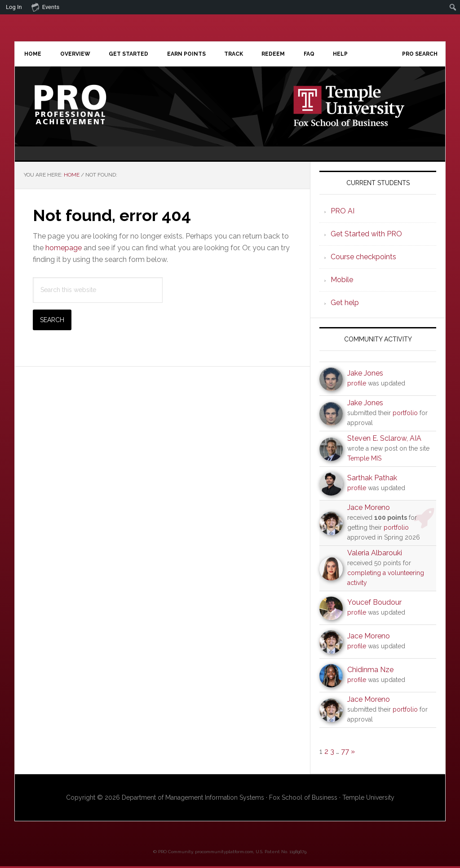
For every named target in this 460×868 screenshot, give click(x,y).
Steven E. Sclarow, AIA (384, 440)
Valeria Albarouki (375, 555)
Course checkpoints (363, 259)
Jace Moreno (369, 509)
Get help (345, 304)
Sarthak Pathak (372, 480)
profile (357, 385)
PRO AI (343, 213)
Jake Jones (365, 375)
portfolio (405, 415)
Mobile (342, 281)
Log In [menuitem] (14, 7)
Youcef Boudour (374, 604)
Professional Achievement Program (91, 106)
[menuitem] (453, 7)
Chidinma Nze (370, 671)
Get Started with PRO (366, 236)
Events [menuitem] (45, 7)
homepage (64, 250)
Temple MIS (364, 460)
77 (345, 753)
